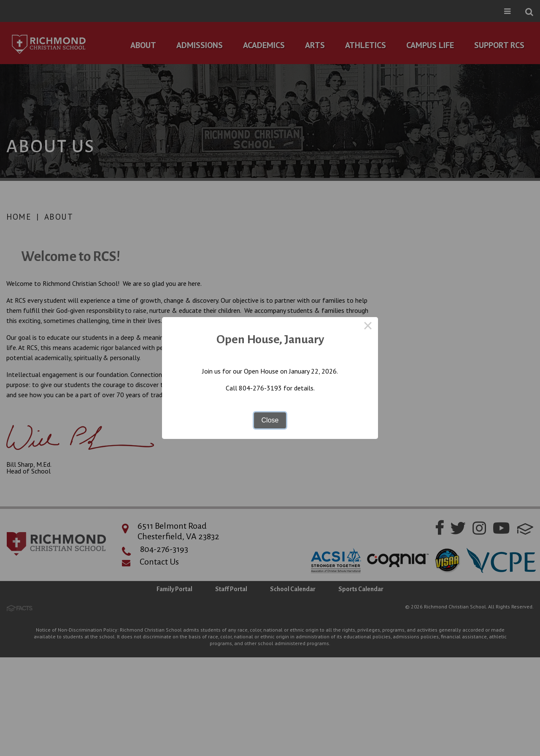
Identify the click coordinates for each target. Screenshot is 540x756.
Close (270, 420)
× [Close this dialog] (368, 327)
